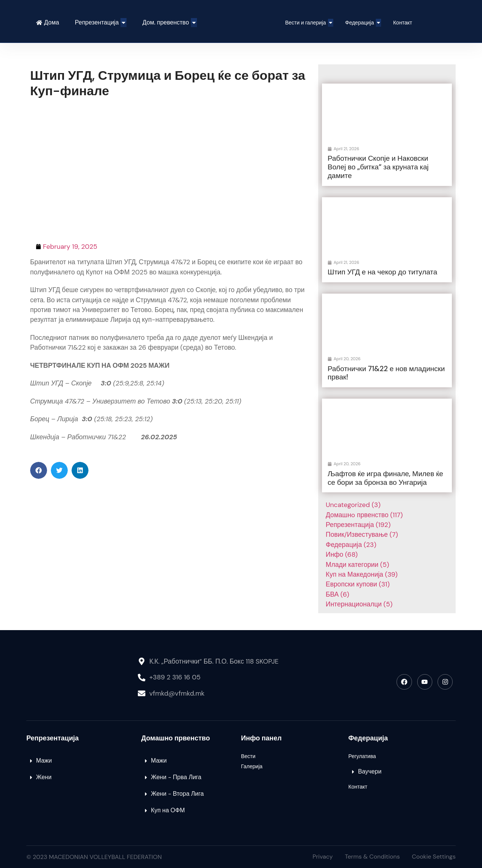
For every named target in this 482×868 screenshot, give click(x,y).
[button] (39, 470)
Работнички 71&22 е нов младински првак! (386, 373)
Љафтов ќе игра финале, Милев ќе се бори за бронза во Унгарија (385, 478)
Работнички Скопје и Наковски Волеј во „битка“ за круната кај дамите (378, 167)
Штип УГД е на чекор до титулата (382, 272)
